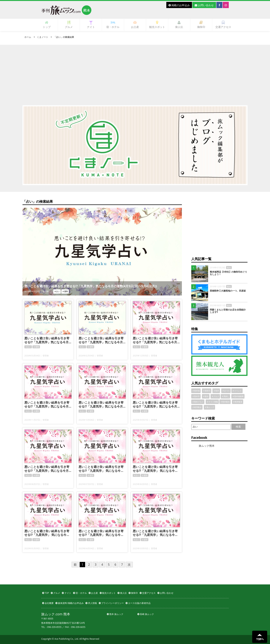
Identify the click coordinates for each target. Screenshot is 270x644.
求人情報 (91, 603)
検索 (238, 427)
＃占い (28, 347)
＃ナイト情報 (212, 402)
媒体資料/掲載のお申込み (70, 603)
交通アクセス (223, 25)
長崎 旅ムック (146, 614)
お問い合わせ (204, 5)
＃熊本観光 (225, 402)
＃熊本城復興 (238, 396)
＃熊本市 (196, 396)
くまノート (43, 37)
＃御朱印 (207, 391)
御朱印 (201, 25)
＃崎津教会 (197, 407)
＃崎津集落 (238, 402)
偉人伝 (179, 25)
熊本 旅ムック (115, 614)
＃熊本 (216, 391)
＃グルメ (215, 396)
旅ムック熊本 (207, 446)
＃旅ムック (209, 407)
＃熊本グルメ (198, 402)
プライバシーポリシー (111, 603)
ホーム (28, 37)
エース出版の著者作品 (138, 603)
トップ (47, 25)
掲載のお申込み (179, 5)
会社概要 (48, 603)
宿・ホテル (113, 25)
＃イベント (237, 391)
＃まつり (226, 391)
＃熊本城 (196, 391)
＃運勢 (36, 347)
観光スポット (157, 25)
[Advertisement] (135, 71)
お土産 (135, 25)
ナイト (91, 25)
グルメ (69, 25)
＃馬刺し (225, 396)
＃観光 (206, 396)
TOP (46, 593)
